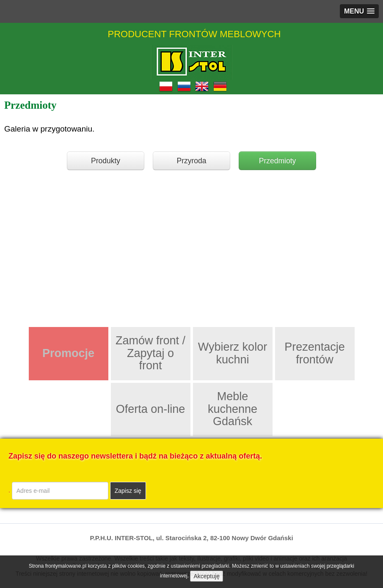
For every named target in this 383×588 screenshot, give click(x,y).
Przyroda (191, 161)
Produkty (106, 161)
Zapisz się (128, 491)
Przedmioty (278, 161)
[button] (359, 11)
